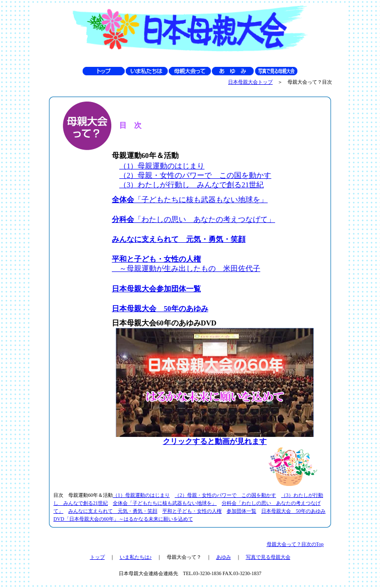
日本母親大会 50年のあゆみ (160, 309)
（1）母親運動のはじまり (162, 166)
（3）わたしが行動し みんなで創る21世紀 (191, 185)
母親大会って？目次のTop (295, 544)
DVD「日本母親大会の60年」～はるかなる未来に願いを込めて (123, 519)
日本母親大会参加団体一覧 (156, 289)
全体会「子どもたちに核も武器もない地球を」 (165, 503)
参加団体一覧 (241, 511)
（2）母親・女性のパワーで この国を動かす (225, 495)
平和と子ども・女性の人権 (192, 511)
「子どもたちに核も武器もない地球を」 (190, 200)
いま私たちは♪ (136, 557)
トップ (97, 557)
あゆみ (224, 557)
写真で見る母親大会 (268, 557)
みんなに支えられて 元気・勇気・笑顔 (179, 239)
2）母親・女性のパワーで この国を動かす (199, 175)
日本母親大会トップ (250, 82)
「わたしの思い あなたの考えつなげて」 (193, 219)
